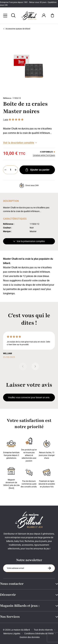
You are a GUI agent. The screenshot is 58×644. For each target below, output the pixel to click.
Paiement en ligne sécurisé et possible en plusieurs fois (47, 478)
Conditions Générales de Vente (39, 633)
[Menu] (5, 15)
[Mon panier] (52, 15)
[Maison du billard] (29, 16)
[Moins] (5, 170)
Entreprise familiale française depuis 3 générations (11, 449)
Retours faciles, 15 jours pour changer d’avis (47, 449)
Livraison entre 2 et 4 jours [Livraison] (44, 155)
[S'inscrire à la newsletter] (49, 568)
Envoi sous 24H (29, 185)
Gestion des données (30, 637)
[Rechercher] (13, 15)
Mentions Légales (12, 633)
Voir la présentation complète (29, 241)
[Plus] (16, 170)
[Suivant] (35, 366)
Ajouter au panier (37, 170)
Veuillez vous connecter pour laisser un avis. (29, 397)
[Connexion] (44, 15)
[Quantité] (11, 170)
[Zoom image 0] (29, 64)
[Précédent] (23, 366)
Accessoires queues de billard (17, 29)
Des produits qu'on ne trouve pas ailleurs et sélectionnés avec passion (29, 449)
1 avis (6, 120)
